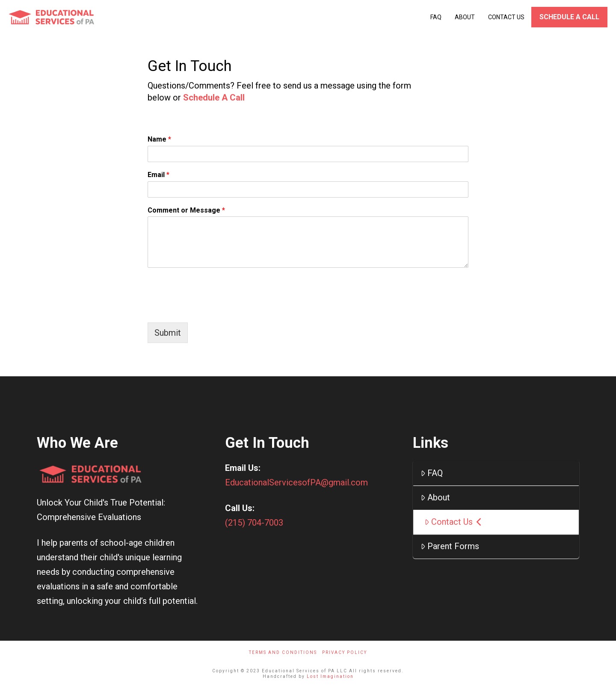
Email (158, 175)
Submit (168, 333)
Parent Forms (450, 546)
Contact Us (453, 522)
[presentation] (213, 308)
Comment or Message (186, 210)
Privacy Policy (345, 652)
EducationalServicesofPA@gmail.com (296, 482)
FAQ (432, 473)
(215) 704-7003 (254, 523)
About (435, 497)
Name (159, 139)
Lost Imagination (330, 676)
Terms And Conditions (283, 652)
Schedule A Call (214, 98)
